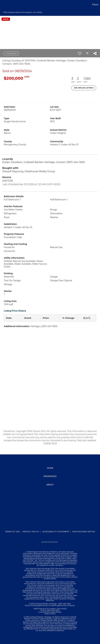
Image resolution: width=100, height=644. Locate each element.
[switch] (80, 53)
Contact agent (11, 53)
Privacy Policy (31, 532)
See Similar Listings (84, 88)
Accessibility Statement (56, 532)
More (95, 5)
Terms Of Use (12, 532)
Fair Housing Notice (84, 532)
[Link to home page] (4, 5)
